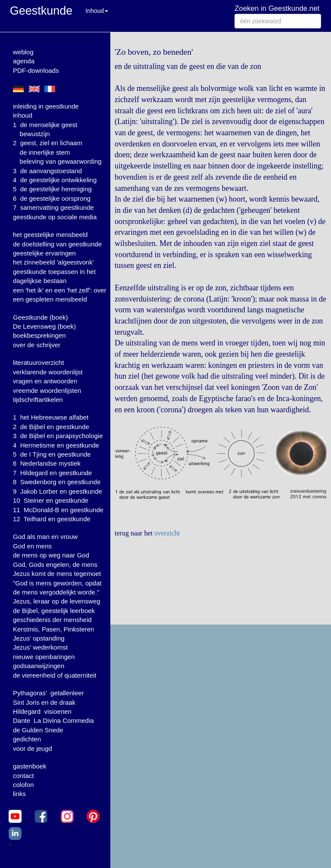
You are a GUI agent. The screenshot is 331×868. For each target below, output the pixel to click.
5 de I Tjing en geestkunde (52, 454)
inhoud (23, 115)
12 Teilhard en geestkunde (52, 519)
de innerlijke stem (45, 152)
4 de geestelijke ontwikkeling (55, 180)
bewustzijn (35, 134)
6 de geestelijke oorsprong (52, 198)
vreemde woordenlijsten (47, 390)
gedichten (27, 739)
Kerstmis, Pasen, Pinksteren (53, 629)
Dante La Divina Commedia (53, 720)
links (19, 794)
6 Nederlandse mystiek (47, 463)
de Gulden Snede (38, 730)
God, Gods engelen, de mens (55, 565)
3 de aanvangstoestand (47, 171)
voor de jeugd (33, 748)
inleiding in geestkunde (46, 106)
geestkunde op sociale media (55, 217)
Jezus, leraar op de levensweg (57, 601)
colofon (23, 785)
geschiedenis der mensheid (52, 620)
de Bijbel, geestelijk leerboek (54, 611)
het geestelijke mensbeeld (50, 235)
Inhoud (97, 11)
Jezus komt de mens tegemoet (57, 574)
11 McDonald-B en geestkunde (58, 510)
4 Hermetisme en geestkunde (56, 445)
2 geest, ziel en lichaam (48, 143)
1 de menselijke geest (45, 125)
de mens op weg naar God (51, 555)
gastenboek (30, 766)
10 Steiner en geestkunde (51, 500)
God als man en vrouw (45, 537)
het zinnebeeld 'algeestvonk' (53, 262)
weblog (23, 52)
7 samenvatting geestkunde (53, 207)
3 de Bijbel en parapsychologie (58, 436)
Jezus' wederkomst (40, 647)
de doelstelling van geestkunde (57, 244)
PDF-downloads (36, 70)
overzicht (167, 533)
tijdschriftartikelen (38, 400)
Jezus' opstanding (39, 638)
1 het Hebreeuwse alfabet (51, 417)
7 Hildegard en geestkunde (52, 473)
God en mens (32, 546)
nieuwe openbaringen (44, 657)
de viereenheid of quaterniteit (55, 675)
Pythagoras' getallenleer (48, 693)
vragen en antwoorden (45, 381)
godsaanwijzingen (39, 666)
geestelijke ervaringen (44, 253)
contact (23, 776)
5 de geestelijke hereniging (52, 189)
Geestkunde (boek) (41, 317)
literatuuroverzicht (38, 362)
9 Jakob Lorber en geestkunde (58, 491)
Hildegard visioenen (42, 711)
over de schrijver (37, 345)
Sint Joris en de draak (44, 702)
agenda (24, 61)
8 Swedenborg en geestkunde (57, 482)
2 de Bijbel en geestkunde (51, 427)
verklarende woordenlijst (48, 372)
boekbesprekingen (39, 335)
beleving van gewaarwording (61, 161)
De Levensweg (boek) (44, 326)
